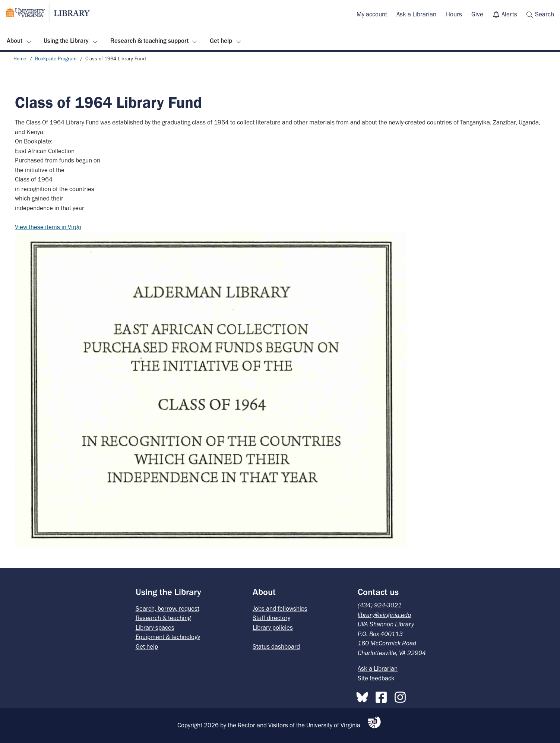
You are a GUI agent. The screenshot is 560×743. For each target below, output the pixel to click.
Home (20, 59)
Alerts (509, 14)
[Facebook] (383, 696)
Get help (221, 41)
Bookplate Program (56, 59)
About (15, 41)
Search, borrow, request (167, 608)
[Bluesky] (364, 696)
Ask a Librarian (416, 14)
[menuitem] (372, 15)
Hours (454, 14)
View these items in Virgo (48, 227)
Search (545, 14)
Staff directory (271, 618)
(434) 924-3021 (380, 605)
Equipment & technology (168, 637)
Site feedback (376, 678)
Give (477, 14)
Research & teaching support (149, 41)
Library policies (273, 627)
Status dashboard (276, 646)
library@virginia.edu (384, 615)
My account (372, 14)
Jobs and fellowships (280, 608)
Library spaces (155, 627)
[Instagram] (402, 696)
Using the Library (66, 41)
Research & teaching (163, 618)
